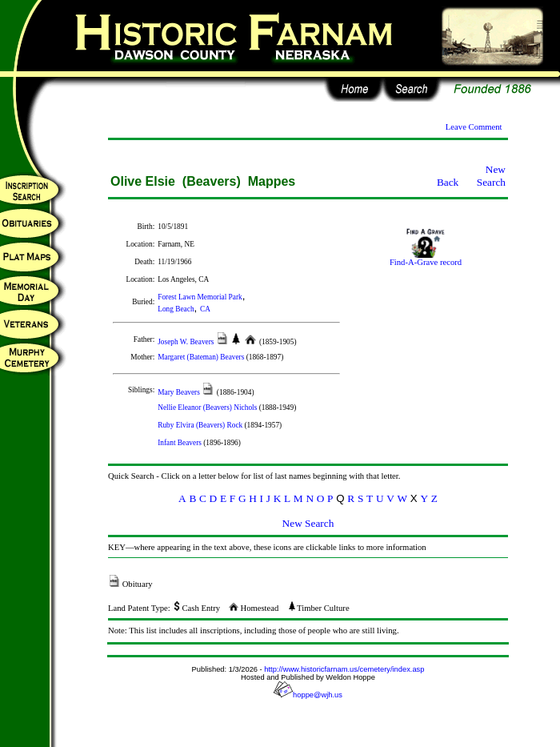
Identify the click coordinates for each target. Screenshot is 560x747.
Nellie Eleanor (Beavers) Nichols (208, 408)
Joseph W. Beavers (187, 342)
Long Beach (176, 309)
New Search (491, 176)
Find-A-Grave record (426, 259)
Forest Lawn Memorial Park (200, 297)
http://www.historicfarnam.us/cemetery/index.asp (344, 669)
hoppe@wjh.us (308, 695)
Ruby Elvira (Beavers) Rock (201, 425)
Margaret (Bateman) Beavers (202, 357)
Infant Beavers (180, 443)
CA (205, 309)
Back (448, 182)
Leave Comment (474, 127)
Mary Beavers (180, 392)
